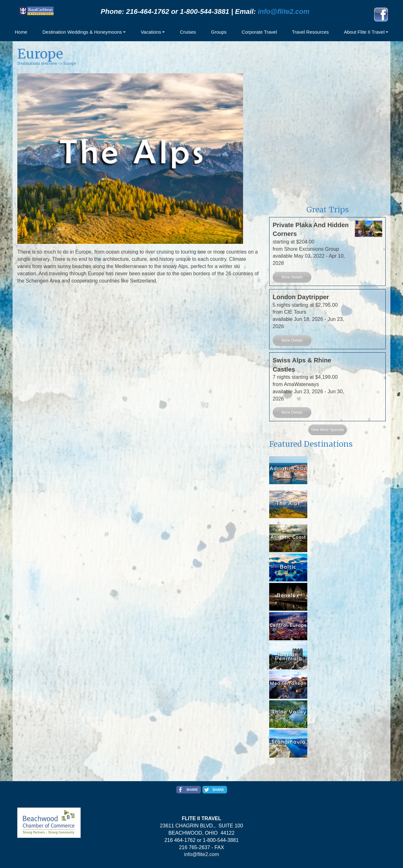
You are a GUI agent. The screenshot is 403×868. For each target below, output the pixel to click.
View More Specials (327, 430)
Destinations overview (37, 64)
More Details (292, 277)
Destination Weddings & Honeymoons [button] (82, 32)
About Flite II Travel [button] (364, 32)
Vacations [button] (151, 32)
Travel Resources (310, 32)
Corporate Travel (259, 32)
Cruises (188, 32)
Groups (219, 32)
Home (21, 32)
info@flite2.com (284, 11)
